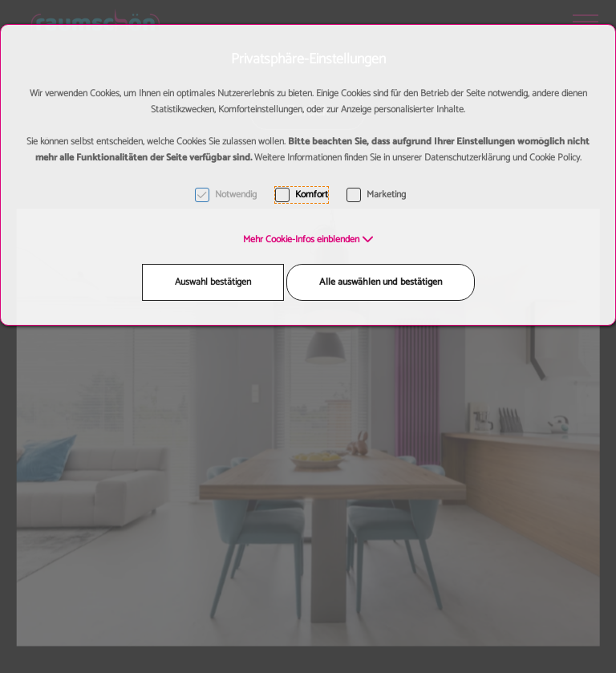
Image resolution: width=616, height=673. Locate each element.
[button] (308, 239)
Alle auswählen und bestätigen (381, 282)
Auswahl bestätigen (213, 282)
